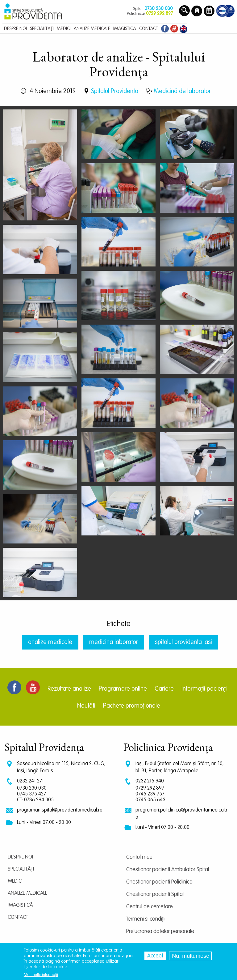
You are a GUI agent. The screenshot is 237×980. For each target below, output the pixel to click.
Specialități (21, 869)
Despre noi (20, 857)
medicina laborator (114, 642)
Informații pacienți (204, 689)
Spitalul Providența (115, 92)
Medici (15, 881)
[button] (40, 165)
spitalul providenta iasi (183, 642)
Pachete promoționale (132, 706)
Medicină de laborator (182, 92)
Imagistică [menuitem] (125, 29)
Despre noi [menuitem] (15, 29)
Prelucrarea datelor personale (160, 931)
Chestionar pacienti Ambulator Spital (168, 870)
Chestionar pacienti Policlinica (159, 882)
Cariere (164, 689)
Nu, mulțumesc (190, 956)
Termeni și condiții (146, 919)
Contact (18, 917)
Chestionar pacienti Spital (155, 894)
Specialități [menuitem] (42, 29)
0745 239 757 (150, 794)
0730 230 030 (32, 788)
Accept (155, 956)
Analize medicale (27, 893)
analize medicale (50, 642)
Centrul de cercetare (150, 907)
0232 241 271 (30, 781)
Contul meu (139, 857)
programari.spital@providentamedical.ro (60, 810)
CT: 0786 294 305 (35, 800)
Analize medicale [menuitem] (92, 29)
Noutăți (86, 706)
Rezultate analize (69, 689)
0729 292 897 (150, 788)
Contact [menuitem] (149, 29)
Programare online (123, 689)
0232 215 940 (150, 781)
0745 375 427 (31, 794)
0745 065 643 (150, 800)
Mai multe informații (41, 975)
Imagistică (20, 905)
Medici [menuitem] (64, 29)
